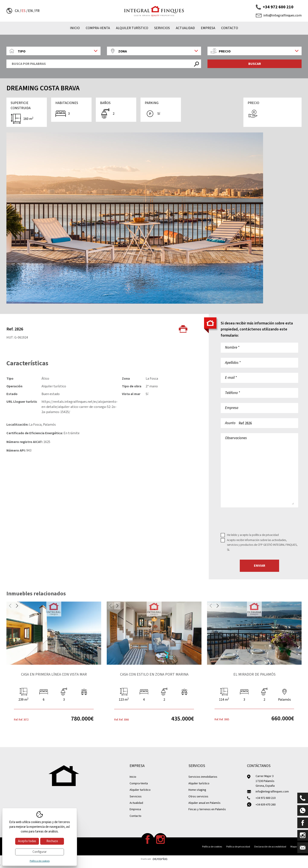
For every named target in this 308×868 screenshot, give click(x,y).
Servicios (162, 28)
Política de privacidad (238, 847)
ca (17, 11)
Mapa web (296, 847)
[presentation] (253, 520)
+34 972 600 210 (275, 7)
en (30, 11)
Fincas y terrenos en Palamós (207, 809)
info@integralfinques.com (279, 15)
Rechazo (52, 841)
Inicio (75, 28)
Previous (10, 606)
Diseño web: (154, 859)
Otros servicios (198, 797)
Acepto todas (27, 841)
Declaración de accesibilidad (270, 847)
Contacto (230, 28)
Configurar (40, 852)
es (23, 11)
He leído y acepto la (253, 535)
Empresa (208, 28)
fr (37, 11)
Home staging (197, 790)
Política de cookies (212, 847)
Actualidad (185, 28)
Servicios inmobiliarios (203, 777)
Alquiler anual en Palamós (204, 803)
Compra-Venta (98, 28)
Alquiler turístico (132, 28)
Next (17, 606)
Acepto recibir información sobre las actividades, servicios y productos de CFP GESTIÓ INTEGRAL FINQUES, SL (262, 545)
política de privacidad (265, 535)
